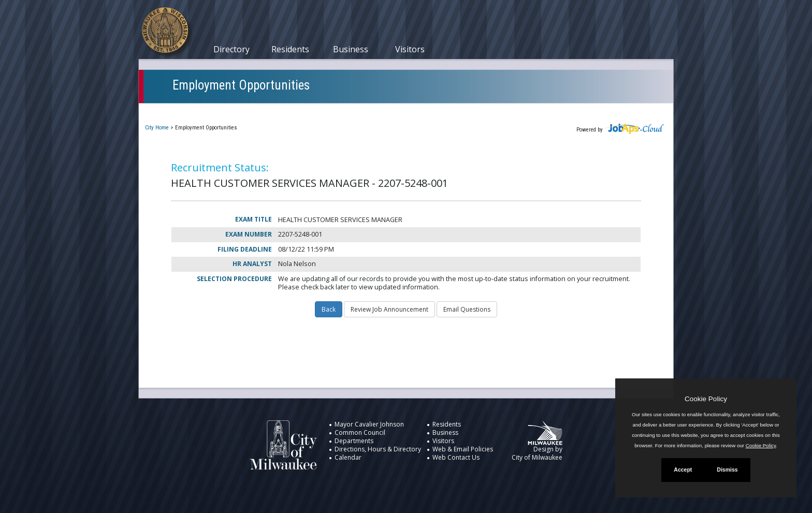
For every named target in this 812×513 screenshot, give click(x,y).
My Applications (257, 111)
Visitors (410, 49)
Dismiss (727, 470)
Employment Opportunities (241, 85)
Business (351, 49)
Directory (231, 49)
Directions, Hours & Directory (378, 449)
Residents (290, 49)
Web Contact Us (456, 457)
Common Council (360, 433)
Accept (683, 470)
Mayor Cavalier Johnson (369, 424)
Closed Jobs (323, 111)
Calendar (348, 457)
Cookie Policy (706, 399)
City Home (157, 128)
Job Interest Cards (392, 111)
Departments (354, 441)
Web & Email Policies (463, 449)
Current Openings (183, 111)
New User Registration (479, 111)
